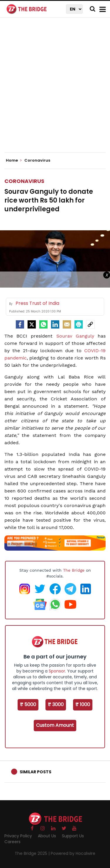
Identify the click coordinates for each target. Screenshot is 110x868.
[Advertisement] (55, 90)
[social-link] (90, 324)
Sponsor (57, 671)
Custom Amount (55, 725)
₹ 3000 (56, 704)
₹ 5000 (28, 704)
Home (14, 160)
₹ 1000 (83, 704)
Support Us (73, 836)
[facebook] (20, 324)
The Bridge (74, 570)
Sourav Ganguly (75, 336)
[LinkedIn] (55, 324)
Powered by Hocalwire (73, 853)
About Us (47, 836)
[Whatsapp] (43, 324)
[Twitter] (32, 324)
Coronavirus (24, 181)
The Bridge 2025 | (33, 853)
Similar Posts (35, 772)
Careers (12, 842)
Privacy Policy (18, 836)
